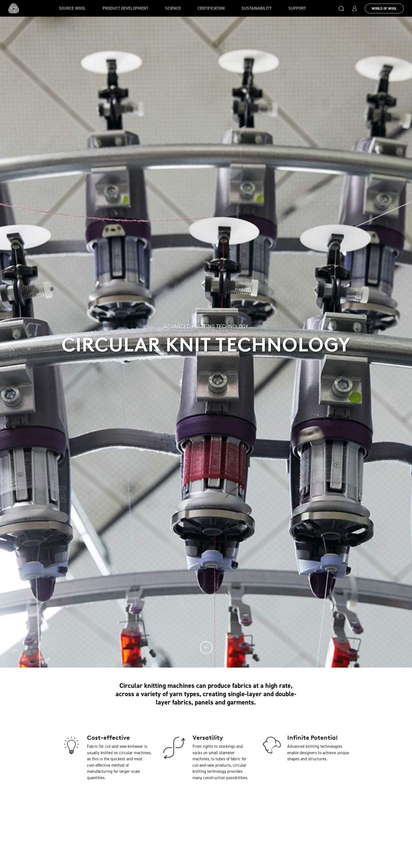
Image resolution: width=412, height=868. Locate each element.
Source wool (72, 8)
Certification (211, 8)
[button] (341, 8)
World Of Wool (384, 9)
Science (173, 8)
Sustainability (257, 8)
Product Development (125, 8)
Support (297, 8)
